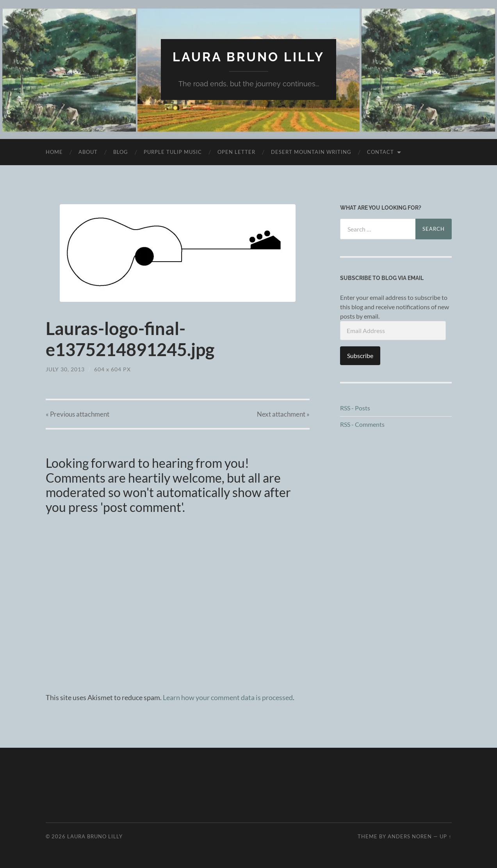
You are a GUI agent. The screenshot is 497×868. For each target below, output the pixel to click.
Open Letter (236, 152)
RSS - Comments (362, 424)
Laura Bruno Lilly (248, 57)
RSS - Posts (355, 408)
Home (54, 152)
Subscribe (360, 356)
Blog (121, 152)
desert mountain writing (311, 152)
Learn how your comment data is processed (228, 697)
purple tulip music (173, 152)
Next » (283, 414)
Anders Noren (410, 836)
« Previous (77, 414)
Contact (380, 152)
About (88, 152)
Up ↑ (445, 836)
